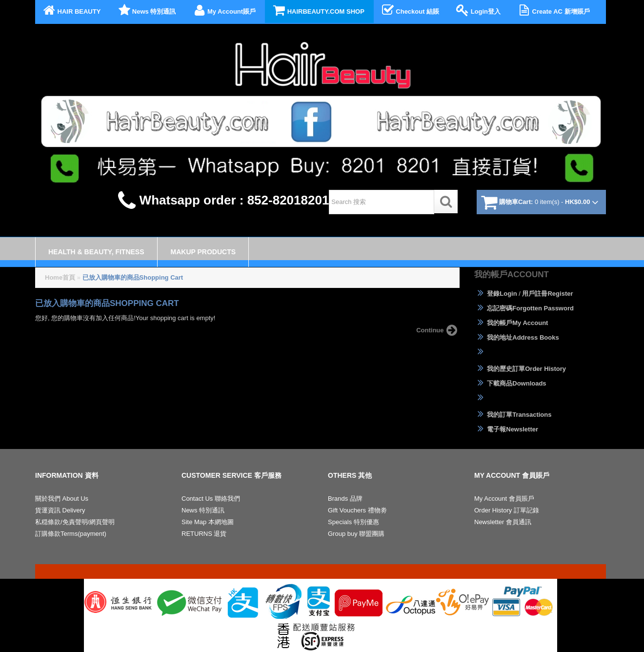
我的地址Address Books (517, 337)
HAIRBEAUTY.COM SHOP (318, 10)
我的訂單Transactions (513, 414)
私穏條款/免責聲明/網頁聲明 (75, 522)
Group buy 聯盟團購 (356, 534)
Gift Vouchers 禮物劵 (357, 510)
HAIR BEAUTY (71, 10)
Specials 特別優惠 (353, 522)
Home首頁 (60, 277)
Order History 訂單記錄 (507, 510)
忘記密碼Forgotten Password (524, 308)
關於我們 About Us (62, 499)
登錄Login (496, 293)
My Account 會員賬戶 (504, 499)
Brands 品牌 (345, 499)
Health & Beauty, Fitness (96, 252)
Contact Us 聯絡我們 (211, 499)
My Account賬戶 (223, 10)
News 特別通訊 (146, 10)
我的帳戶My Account (511, 323)
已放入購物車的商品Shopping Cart (133, 277)
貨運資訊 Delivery (60, 510)
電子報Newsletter (506, 429)
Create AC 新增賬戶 (553, 10)
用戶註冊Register (547, 294)
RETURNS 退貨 (204, 534)
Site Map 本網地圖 (208, 522)
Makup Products (203, 252)
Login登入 (478, 10)
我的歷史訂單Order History (520, 368)
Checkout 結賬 (410, 10)
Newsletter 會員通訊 (503, 522)
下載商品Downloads (510, 383)
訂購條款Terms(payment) (71, 534)
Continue (438, 330)
